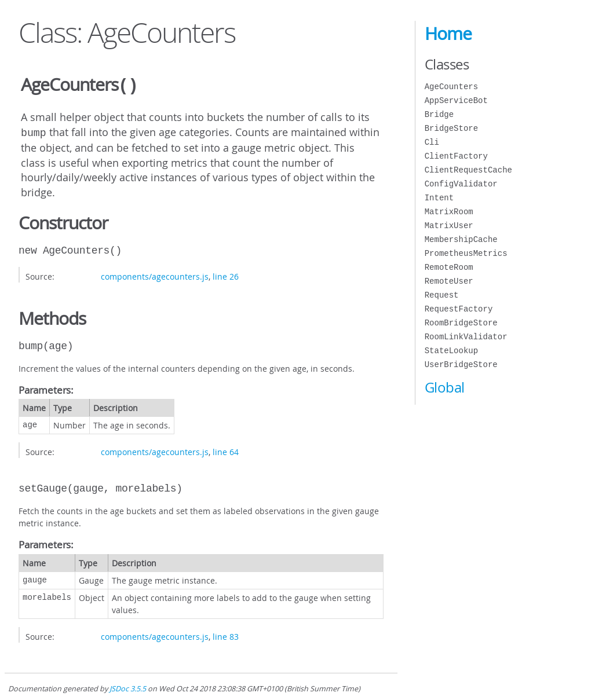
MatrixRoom (449, 212)
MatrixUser (449, 226)
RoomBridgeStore (461, 323)
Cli (432, 142)
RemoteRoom (449, 267)
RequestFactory (459, 309)
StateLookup (451, 351)
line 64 (226, 450)
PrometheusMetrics (466, 253)
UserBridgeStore (461, 364)
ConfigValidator (461, 184)
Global (445, 387)
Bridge (439, 114)
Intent (439, 198)
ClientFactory (456, 156)
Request (442, 295)
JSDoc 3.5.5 (128, 686)
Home (448, 34)
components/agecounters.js (155, 274)
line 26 (226, 274)
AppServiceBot (456, 100)
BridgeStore (451, 128)
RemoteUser (449, 281)
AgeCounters (451, 87)
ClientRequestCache (468, 170)
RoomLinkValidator (466, 337)
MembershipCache (461, 239)
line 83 (226, 634)
